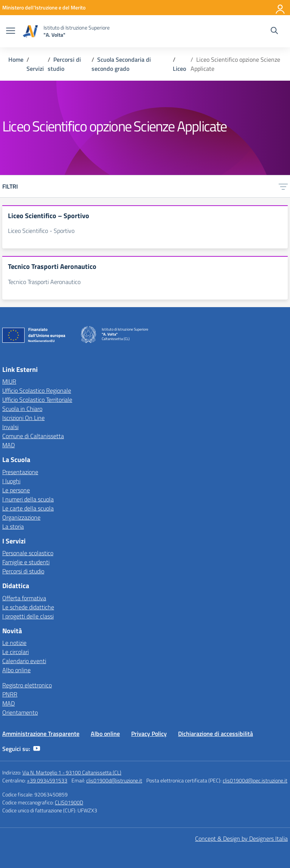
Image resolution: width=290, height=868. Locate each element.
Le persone (16, 490)
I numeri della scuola (28, 499)
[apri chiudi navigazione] (11, 31)
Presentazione (20, 472)
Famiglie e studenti (26, 562)
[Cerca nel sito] (274, 31)
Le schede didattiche (28, 607)
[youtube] (37, 749)
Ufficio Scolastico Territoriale (37, 400)
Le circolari (16, 652)
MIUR (9, 381)
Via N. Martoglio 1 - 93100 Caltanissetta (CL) (72, 772)
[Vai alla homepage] (30, 31)
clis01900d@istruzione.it (114, 780)
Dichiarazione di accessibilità (216, 734)
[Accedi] (281, 8)
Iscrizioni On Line (23, 418)
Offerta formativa (24, 598)
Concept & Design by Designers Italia (241, 838)
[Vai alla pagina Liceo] (179, 69)
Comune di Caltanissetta (33, 436)
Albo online (16, 670)
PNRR (10, 694)
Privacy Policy (149, 734)
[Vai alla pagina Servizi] (35, 69)
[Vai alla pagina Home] (16, 59)
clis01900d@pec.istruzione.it (255, 780)
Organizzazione (21, 517)
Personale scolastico (28, 553)
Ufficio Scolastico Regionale (37, 390)
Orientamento (20, 712)
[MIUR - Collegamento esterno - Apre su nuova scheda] (44, 7)
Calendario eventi (24, 661)
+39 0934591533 (47, 780)
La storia (13, 526)
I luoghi (11, 481)
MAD (9, 445)
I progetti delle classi (28, 616)
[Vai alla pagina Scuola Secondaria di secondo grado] (121, 64)
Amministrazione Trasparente (41, 734)
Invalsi (10, 427)
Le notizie (14, 643)
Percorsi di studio (23, 571)
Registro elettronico (27, 685)
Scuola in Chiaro (22, 409)
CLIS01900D (69, 802)
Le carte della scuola (28, 508)
